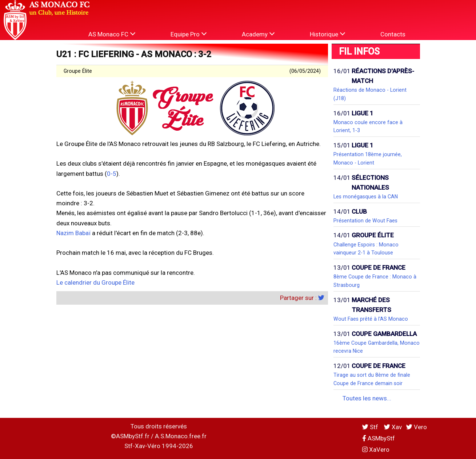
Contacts (393, 34)
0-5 (112, 174)
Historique (327, 34)
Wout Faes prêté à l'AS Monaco (371, 319)
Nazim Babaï (73, 233)
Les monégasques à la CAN (366, 197)
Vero (417, 427)
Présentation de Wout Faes (365, 221)
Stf (371, 427)
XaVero (376, 450)
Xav (393, 427)
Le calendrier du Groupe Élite (95, 282)
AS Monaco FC (112, 34)
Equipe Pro (189, 34)
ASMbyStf (379, 438)
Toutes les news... (367, 398)
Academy (258, 34)
